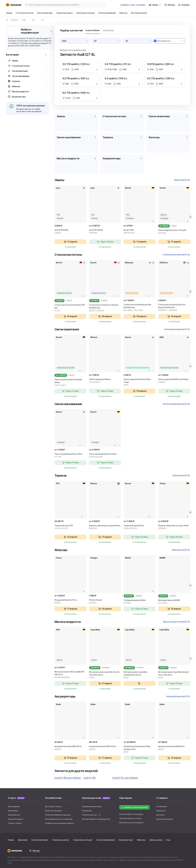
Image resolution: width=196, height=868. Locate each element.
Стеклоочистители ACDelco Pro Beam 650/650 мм (174, 308)
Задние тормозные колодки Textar (174, 527)
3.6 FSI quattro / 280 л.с (160, 64)
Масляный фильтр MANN (174, 602)
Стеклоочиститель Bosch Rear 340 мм (70, 308)
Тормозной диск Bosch (140, 527)
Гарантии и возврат (54, 811)
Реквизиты (161, 811)
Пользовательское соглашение (59, 819)
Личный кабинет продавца (131, 814)
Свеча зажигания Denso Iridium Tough (140, 382)
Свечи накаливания (105, 840)
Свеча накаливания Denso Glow (70, 456)
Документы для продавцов (131, 823)
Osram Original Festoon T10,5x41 (174, 232)
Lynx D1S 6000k (70, 232)
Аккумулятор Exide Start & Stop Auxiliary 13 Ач (140, 749)
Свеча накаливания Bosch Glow (105, 456)
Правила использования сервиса (59, 823)
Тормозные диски (60, 840)
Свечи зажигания (40, 840)
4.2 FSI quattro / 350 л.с (76, 78)
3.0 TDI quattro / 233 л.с (76, 64)
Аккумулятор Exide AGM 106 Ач (70, 748)
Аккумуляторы (126, 840)
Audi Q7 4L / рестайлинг (125, 778)
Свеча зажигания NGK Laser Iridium (174, 381)
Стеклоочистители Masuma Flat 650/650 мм (140, 308)
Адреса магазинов (164, 819)
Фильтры (141, 840)
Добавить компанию (133, 5)
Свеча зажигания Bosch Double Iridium (70, 383)
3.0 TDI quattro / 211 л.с (118, 64)
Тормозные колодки (83, 840)
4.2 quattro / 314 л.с (116, 78)
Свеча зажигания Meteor (105, 381)
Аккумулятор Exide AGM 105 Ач (105, 748)
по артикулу (108, 30)
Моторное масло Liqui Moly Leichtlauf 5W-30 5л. (140, 675)
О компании (162, 806)
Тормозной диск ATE (70, 527)
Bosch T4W (140, 232)
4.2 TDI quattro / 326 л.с (161, 78)
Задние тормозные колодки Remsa (105, 527)
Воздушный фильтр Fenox (70, 601)
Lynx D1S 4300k (105, 232)
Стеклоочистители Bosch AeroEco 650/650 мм (105, 308)
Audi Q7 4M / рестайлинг (68, 778)
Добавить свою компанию (134, 807)
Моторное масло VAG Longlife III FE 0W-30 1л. (70, 675)
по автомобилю (92, 30)
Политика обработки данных (58, 815)
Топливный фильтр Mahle (140, 602)
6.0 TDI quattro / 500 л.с (76, 93)
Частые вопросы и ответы (130, 818)
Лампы (11, 840)
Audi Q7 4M (89, 778)
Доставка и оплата (53, 806)
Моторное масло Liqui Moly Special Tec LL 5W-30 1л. (174, 675)
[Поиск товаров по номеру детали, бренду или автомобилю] (66, 5)
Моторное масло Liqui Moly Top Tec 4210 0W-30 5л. (105, 675)
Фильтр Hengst (105, 601)
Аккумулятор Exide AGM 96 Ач (174, 748)
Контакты (160, 815)
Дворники (23, 840)
